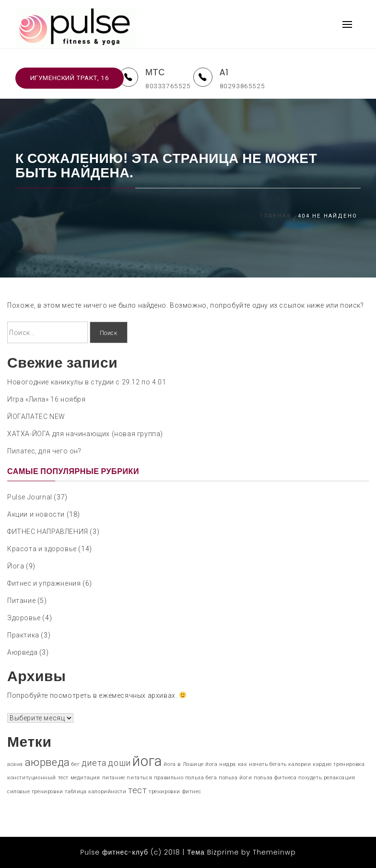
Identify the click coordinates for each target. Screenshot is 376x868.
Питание (21, 601)
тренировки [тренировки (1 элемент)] (164, 792)
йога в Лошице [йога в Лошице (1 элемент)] (183, 764)
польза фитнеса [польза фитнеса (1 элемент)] (275, 778)
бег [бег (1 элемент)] (76, 764)
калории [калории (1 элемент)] (300, 764)
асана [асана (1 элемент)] (15, 764)
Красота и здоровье (42, 549)
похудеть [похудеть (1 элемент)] (310, 778)
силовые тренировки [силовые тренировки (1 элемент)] (35, 792)
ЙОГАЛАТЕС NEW (36, 417)
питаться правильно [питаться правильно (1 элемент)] (155, 778)
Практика (23, 635)
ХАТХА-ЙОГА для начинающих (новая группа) (85, 434)
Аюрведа (22, 652)
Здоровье (24, 618)
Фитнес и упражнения (44, 583)
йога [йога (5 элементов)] (147, 761)
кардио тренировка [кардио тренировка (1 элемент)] (339, 764)
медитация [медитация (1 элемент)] (85, 778)
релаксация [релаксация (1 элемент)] (340, 778)
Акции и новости (36, 514)
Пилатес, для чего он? (44, 451)
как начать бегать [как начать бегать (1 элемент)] (262, 764)
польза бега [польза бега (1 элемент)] (201, 778)
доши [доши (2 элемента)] (119, 763)
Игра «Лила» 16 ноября (47, 399)
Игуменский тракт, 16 (70, 78)
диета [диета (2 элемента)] (94, 763)
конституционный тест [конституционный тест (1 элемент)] (38, 778)
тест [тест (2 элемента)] (137, 790)
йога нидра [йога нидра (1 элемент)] (221, 764)
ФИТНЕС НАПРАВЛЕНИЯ (48, 532)
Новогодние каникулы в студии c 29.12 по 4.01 (87, 382)
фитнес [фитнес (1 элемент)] (192, 792)
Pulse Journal (30, 497)
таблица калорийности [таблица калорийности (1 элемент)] (95, 792)
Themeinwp (274, 852)
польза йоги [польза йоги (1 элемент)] (235, 778)
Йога (16, 566)
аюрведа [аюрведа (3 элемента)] (47, 762)
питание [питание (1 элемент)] (114, 778)
